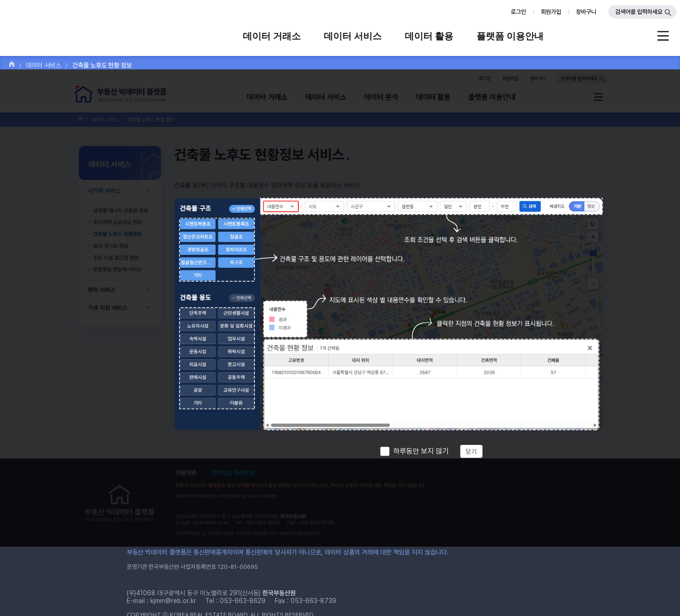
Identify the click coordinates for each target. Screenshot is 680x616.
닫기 (471, 451)
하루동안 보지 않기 (421, 451)
